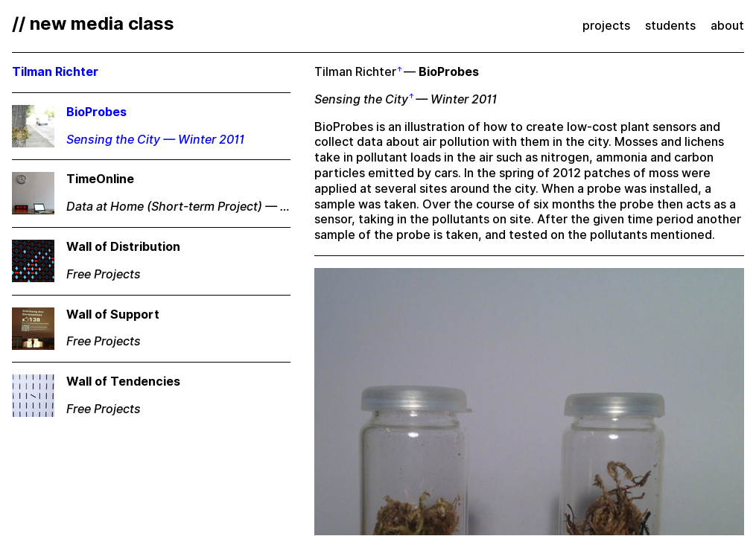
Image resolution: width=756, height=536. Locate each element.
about (727, 26)
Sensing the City (361, 99)
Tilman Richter (355, 72)
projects (606, 26)
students (670, 26)
